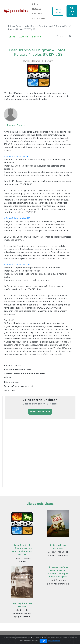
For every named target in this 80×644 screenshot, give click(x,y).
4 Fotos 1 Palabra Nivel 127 (17, 218)
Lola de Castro (22, 610)
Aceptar (43, 641)
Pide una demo (72, 11)
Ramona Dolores (22, 558)
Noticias (36, 9)
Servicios (37, 14)
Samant (49, 61)
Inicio (35, 4)
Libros (13, 36)
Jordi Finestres (58, 580)
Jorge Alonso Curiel (58, 552)
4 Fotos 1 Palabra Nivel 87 (17, 157)
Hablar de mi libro (40, 412)
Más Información (54, 641)
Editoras (36, 37)
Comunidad (38, 18)
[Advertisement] (20, 456)
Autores (25, 36)
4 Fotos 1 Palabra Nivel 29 (17, 265)
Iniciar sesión (58, 11)
